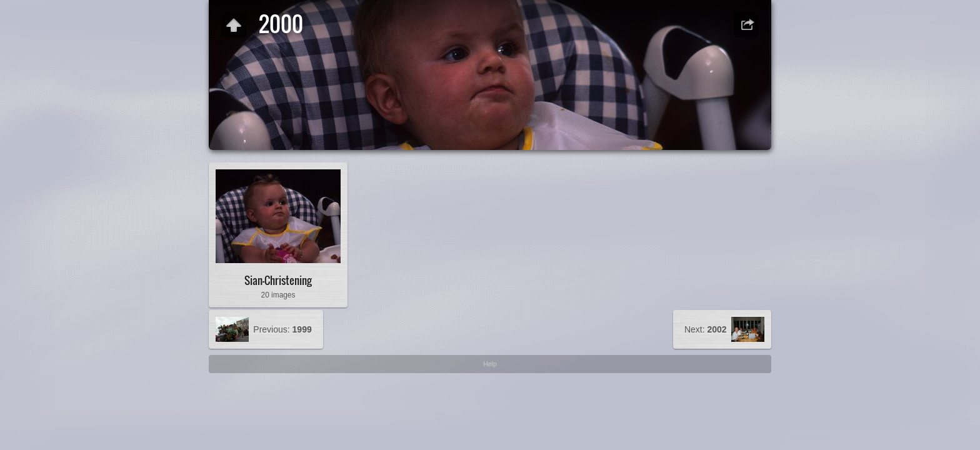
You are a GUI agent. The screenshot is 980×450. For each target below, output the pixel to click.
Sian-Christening (278, 280)
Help (490, 364)
